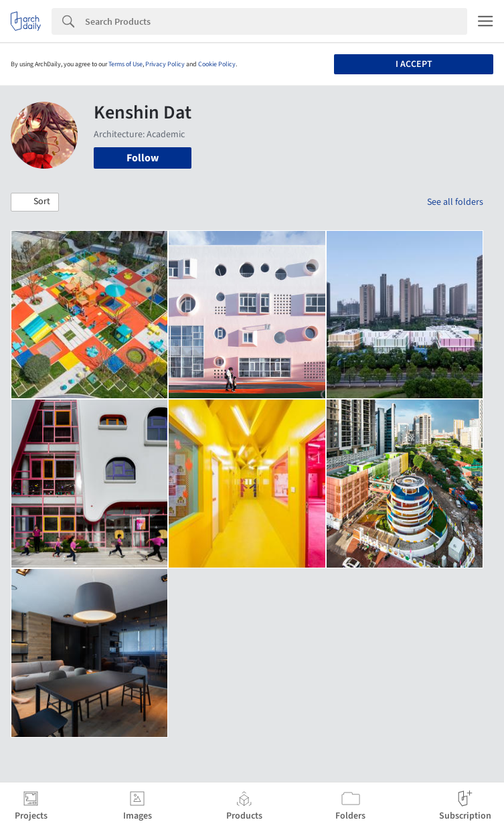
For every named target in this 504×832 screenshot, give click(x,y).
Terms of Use (125, 64)
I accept (414, 64)
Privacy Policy (165, 64)
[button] (35, 202)
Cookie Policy (217, 64)
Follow (143, 158)
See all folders (455, 202)
